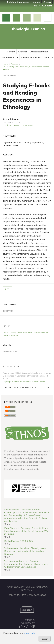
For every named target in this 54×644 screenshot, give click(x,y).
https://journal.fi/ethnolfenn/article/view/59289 (24, 382)
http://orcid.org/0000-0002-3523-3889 (18, 125)
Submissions (9, 57)
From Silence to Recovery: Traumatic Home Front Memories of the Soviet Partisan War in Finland (26, 531)
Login (47, 2)
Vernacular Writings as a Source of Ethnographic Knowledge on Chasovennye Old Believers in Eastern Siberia (26, 564)
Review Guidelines (31, 57)
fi (39, 6)
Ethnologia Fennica (27, 29)
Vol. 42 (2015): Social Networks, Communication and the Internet (26, 68)
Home (5, 64)
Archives (23, 52)
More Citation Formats (21, 388)
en (35, 6)
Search (47, 6)
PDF (9, 289)
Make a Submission (18, 2)
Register (36, 2)
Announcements (39, 52)
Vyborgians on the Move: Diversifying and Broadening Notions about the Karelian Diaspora (26, 551)
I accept (45, 639)
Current (11, 52)
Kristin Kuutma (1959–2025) (19, 541)
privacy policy (30, 633)
